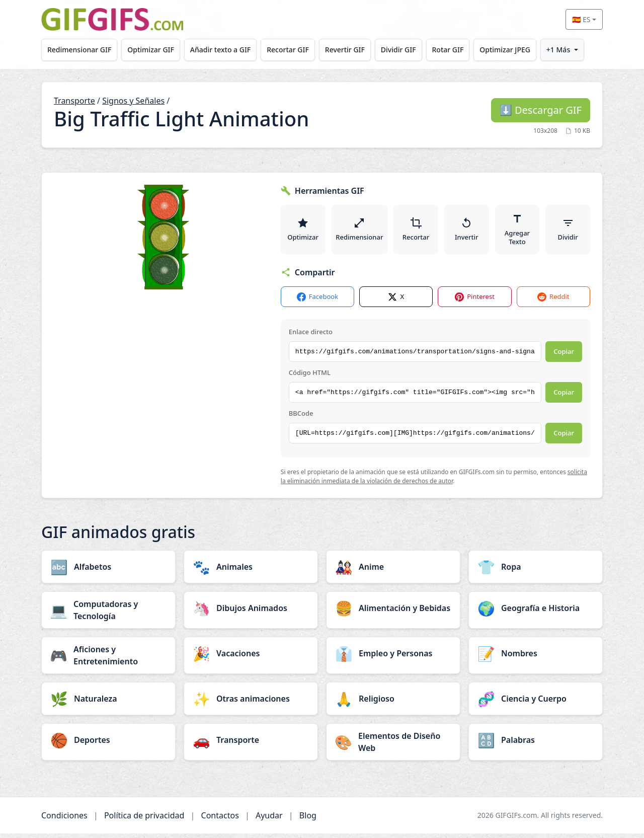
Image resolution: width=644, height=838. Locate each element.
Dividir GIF (409, 50)
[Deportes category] (108, 744)
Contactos (220, 820)
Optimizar (303, 232)
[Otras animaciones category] (251, 703)
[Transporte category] (251, 744)
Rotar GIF (460, 50)
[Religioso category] (393, 703)
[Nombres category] (536, 658)
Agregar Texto (518, 232)
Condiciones (64, 820)
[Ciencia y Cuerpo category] (536, 703)
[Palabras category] (536, 744)
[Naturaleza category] (108, 703)
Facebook (317, 301)
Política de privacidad (144, 820)
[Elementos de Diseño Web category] (393, 746)
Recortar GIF (294, 50)
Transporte (74, 101)
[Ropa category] (536, 571)
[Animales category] (251, 571)
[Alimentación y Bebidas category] (393, 613)
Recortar (416, 232)
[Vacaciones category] (251, 658)
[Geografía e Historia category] (536, 613)
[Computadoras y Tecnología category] (108, 615)
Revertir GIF (353, 50)
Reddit (553, 301)
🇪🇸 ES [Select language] (581, 19)
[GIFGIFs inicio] (112, 19)
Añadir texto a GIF (225, 50)
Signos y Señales (133, 101)
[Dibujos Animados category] (251, 613)
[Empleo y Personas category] (393, 658)
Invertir (467, 232)
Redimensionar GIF (80, 50)
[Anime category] (393, 571)
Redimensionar (360, 232)
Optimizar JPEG (519, 50)
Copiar (564, 356)
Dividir (568, 232)
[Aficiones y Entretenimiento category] (108, 660)
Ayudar (269, 820)
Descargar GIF (541, 110)
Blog (308, 820)
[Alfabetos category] (108, 571)
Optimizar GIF (154, 50)
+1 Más (574, 50)
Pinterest (475, 301)
